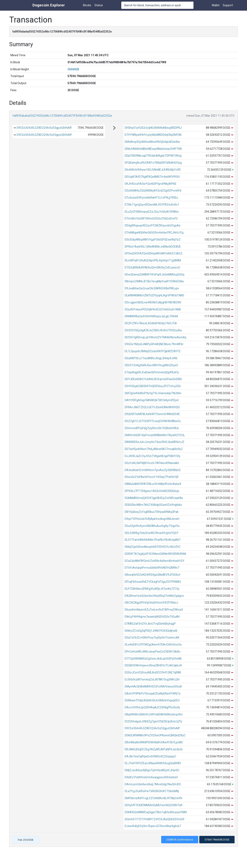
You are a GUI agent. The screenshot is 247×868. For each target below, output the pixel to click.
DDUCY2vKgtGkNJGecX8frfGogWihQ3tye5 (151, 365)
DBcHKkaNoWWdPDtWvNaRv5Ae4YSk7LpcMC (154, 742)
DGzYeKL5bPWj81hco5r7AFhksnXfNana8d (152, 463)
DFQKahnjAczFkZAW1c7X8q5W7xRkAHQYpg (153, 163)
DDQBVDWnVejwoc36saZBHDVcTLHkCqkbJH (153, 665)
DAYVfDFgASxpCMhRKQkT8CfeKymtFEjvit (152, 400)
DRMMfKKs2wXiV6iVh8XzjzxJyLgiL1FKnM (151, 316)
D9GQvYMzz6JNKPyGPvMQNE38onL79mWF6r (154, 344)
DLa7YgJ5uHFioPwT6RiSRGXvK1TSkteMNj (152, 791)
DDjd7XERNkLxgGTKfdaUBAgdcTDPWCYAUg (153, 156)
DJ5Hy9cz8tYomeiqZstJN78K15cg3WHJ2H (152, 679)
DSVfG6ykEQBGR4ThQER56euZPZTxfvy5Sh (153, 386)
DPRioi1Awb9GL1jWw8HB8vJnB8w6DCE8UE (153, 247)
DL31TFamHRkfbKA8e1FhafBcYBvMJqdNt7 (153, 540)
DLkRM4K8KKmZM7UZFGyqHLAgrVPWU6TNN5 (154, 295)
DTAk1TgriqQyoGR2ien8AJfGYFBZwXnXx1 (152, 205)
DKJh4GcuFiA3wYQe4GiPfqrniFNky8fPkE (151, 184)
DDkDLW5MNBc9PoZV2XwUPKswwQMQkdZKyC (155, 735)
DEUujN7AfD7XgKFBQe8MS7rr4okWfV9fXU (152, 177)
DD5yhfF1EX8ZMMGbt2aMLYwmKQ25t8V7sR (154, 805)
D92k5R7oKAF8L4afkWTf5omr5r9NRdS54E (152, 414)
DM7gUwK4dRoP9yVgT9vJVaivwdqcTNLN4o (153, 393)
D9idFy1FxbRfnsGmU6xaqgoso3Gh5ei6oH (151, 777)
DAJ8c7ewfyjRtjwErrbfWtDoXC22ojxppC (150, 756)
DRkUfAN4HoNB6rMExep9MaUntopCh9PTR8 (153, 149)
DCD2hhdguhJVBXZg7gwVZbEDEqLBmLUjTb (153, 721)
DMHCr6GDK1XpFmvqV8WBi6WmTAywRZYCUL (155, 435)
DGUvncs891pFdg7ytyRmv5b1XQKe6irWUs (152, 428)
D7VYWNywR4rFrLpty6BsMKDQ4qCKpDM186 (153, 135)
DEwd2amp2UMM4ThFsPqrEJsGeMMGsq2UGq (154, 274)
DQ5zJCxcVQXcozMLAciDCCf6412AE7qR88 (153, 672)
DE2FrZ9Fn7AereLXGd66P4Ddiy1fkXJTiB (151, 323)
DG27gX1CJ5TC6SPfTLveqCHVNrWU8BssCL (153, 421)
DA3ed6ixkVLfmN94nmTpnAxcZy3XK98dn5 (153, 470)
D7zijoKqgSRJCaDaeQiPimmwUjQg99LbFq (152, 372)
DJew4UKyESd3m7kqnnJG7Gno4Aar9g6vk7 (153, 826)
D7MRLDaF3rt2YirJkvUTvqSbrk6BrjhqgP (150, 624)
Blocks (87, 5)
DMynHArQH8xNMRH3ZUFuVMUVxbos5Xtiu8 (153, 686)
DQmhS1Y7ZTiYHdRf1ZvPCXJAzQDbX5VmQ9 (154, 819)
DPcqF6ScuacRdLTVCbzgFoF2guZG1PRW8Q (153, 582)
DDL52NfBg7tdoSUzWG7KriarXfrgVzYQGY (152, 533)
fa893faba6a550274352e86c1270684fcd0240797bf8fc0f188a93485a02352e (62, 116)
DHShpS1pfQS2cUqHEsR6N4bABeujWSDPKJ (153, 128)
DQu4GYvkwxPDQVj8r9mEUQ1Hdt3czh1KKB (153, 309)
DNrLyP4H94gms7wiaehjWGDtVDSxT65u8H (152, 617)
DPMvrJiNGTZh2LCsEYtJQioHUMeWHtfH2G (152, 407)
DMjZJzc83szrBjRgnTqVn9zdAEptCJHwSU (152, 770)
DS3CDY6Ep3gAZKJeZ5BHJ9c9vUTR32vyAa (153, 330)
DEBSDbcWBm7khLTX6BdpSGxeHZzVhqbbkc (153, 505)
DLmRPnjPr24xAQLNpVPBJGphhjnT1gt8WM (153, 260)
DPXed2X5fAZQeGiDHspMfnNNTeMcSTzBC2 (153, 253)
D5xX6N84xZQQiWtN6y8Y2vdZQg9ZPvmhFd (153, 191)
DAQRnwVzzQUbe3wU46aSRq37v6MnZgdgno (154, 596)
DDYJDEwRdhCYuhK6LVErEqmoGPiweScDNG (153, 379)
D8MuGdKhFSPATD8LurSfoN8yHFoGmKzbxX (153, 484)
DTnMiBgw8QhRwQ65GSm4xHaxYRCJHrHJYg (154, 233)
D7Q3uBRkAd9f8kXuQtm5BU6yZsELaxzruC (152, 267)
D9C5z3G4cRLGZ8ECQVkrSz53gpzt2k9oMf (44, 128)
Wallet (216, 5)
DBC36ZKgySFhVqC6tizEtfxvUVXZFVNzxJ (151, 603)
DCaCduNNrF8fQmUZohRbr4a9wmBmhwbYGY (155, 561)
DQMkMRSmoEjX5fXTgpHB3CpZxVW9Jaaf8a (154, 498)
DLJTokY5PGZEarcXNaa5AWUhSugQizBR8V (153, 763)
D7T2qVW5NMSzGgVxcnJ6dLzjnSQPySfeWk (153, 659)
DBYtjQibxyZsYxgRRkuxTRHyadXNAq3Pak (152, 512)
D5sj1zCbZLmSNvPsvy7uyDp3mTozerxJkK (152, 637)
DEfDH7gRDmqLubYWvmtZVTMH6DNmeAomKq (155, 337)
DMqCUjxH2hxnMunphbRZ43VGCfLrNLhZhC (153, 547)
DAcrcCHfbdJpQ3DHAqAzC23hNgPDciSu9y (152, 707)
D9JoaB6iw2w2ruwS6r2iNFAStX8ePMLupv (152, 288)
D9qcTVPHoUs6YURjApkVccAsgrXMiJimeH (152, 519)
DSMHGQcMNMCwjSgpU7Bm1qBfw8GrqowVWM (156, 812)
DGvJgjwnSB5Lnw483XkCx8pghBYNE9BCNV (153, 302)
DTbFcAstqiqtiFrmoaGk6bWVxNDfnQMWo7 (152, 568)
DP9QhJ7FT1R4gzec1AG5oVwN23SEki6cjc (152, 491)
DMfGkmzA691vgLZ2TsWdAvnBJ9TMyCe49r (154, 798)
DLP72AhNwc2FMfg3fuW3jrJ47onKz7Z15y (152, 589)
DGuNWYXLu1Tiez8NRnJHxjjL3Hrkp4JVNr (151, 358)
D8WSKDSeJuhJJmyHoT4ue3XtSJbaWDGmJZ (154, 442)
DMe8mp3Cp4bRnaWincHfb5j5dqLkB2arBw (152, 142)
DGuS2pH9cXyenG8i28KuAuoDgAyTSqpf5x (152, 526)
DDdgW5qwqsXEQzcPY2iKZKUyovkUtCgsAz (153, 225)
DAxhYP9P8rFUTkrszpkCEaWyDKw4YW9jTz (153, 694)
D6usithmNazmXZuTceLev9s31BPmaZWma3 (154, 610)
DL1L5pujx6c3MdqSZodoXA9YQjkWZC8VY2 (153, 351)
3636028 (73, 69)
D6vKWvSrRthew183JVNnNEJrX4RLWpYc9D (153, 170)
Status (99, 5)
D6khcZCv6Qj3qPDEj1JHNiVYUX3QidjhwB (151, 631)
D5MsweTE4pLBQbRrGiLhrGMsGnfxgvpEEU (152, 700)
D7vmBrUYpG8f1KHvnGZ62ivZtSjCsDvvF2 (151, 218)
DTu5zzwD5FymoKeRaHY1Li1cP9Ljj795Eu (151, 198)
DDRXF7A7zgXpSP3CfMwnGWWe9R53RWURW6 (155, 554)
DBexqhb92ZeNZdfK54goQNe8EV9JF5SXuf (152, 575)
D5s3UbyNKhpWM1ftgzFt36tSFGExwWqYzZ (153, 240)
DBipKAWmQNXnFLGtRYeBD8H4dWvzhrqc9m (154, 714)
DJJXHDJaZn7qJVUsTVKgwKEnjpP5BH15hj (152, 456)
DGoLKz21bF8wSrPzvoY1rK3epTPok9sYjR (152, 477)
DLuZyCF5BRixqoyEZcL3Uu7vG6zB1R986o (152, 212)
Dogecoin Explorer (49, 5)
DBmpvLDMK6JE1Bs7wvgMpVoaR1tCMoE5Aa (154, 281)
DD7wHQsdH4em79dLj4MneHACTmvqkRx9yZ (154, 449)
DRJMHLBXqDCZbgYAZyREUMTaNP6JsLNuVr (154, 749)
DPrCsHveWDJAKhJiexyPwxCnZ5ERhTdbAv (153, 652)
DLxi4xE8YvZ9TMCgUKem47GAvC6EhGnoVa (153, 645)
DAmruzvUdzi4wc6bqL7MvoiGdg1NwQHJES (153, 784)
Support (228, 5)
